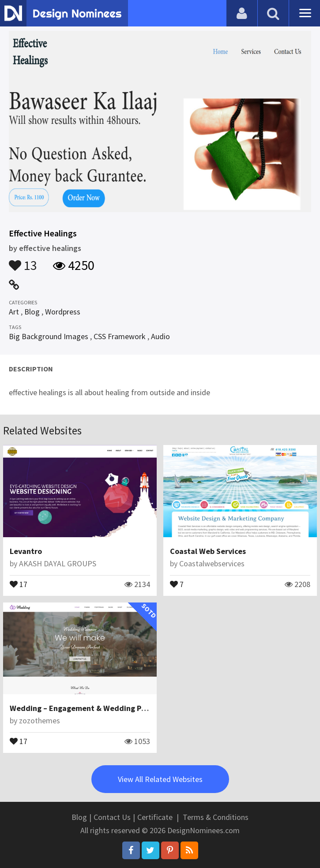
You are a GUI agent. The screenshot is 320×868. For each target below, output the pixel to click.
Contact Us (112, 817)
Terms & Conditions (216, 817)
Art (14, 312)
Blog (32, 312)
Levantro (26, 551)
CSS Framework (120, 336)
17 (19, 584)
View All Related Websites (160, 779)
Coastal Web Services (208, 551)
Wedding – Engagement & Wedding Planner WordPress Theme (120, 708)
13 (23, 261)
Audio (160, 336)
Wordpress (63, 312)
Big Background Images (49, 336)
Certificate (155, 817)
